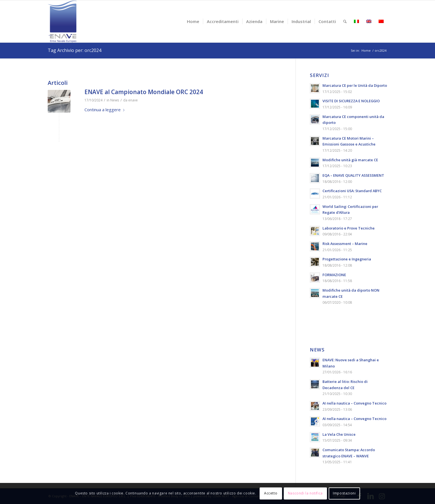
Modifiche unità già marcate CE (350, 160)
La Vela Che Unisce (339, 434)
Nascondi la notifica (305, 493)
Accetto (271, 493)
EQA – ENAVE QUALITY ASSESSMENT (353, 175)
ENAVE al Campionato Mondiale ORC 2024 (144, 92)
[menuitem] (193, 21)
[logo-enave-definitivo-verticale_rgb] (62, 21)
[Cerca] (345, 21)
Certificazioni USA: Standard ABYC (352, 191)
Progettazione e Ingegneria (347, 259)
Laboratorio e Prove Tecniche (349, 228)
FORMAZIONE (334, 275)
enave (133, 100)
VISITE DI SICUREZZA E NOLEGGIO (351, 101)
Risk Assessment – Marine (345, 244)
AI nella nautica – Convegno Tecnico (354, 403)
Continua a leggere (105, 110)
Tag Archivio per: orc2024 (75, 50)
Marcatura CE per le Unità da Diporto (355, 85)
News (115, 100)
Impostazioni (344, 493)
